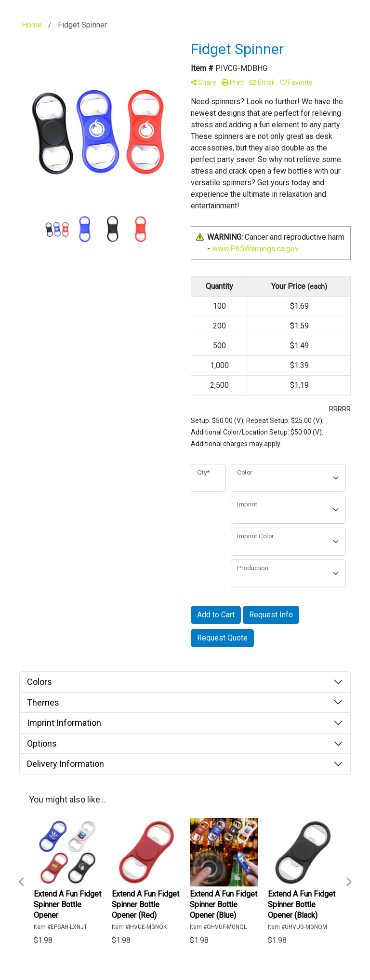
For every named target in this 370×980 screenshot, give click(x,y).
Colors (40, 682)
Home (32, 25)
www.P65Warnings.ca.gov (255, 249)
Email (262, 82)
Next (348, 882)
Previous (22, 882)
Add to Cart (216, 615)
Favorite (296, 82)
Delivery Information (66, 764)
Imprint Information (64, 723)
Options (42, 743)
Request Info (271, 615)
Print (233, 82)
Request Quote (222, 638)
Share (204, 82)
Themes (43, 702)
